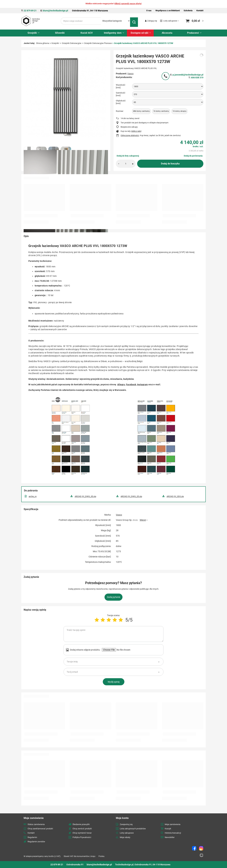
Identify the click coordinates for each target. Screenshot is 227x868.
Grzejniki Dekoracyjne (72, 43)
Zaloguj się (152, 21)
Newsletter (170, 837)
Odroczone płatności (130, 135)
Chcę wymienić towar (82, 833)
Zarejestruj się (126, 824)
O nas (149, 11)
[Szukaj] (135, 21)
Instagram (143, 384)
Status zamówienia (36, 824)
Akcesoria (167, 33)
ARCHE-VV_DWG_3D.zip (85, 496)
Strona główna (43, 43)
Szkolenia (188, 11)
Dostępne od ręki (140, 33)
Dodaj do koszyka (170, 164)
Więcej (143, 520)
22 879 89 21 (30, 11)
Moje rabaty (125, 837)
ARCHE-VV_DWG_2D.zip (131, 496)
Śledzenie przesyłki (81, 824)
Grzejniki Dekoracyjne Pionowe (98, 43)
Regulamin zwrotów (36, 842)
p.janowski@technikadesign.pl (188, 75)
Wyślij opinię (114, 682)
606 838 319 (197, 78)
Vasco (130, 74)
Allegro (121, 384)
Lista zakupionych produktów (133, 829)
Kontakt (200, 11)
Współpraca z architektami (168, 11)
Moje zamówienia (173, 824)
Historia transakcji (173, 833)
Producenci (193, 33)
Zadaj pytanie (113, 597)
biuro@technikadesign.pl (55, 11)
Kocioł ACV (87, 33)
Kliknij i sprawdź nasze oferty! (128, 4)
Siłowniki (60, 33)
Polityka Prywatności (82, 837)
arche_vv (33, 496)
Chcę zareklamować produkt (40, 829)
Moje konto (122, 818)
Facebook (131, 384)
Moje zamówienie (34, 818)
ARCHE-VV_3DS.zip (175, 496)
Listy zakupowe (170, 21)
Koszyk (168, 829)
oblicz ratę (136, 131)
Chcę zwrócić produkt (82, 829)
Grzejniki (32, 33)
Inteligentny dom (113, 33)
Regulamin (32, 837)
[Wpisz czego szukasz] (81, 21)
